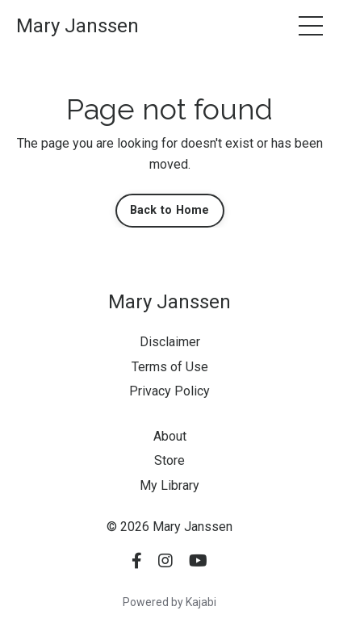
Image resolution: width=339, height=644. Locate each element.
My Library (169, 485)
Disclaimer (170, 342)
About (170, 436)
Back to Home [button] (170, 210)
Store (169, 460)
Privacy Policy (169, 391)
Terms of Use (170, 367)
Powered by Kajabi (169, 602)
